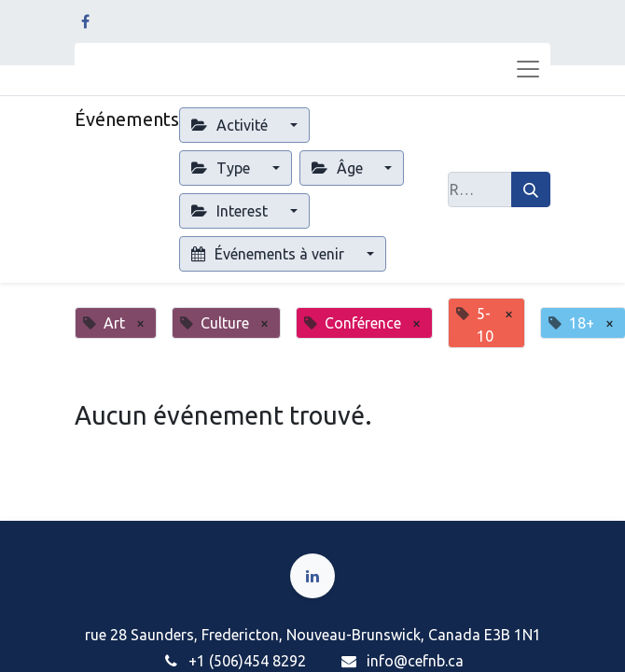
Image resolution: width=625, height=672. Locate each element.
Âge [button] (339, 168)
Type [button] (222, 168)
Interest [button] (231, 211)
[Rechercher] (531, 189)
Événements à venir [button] (270, 254)
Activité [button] (231, 125)
